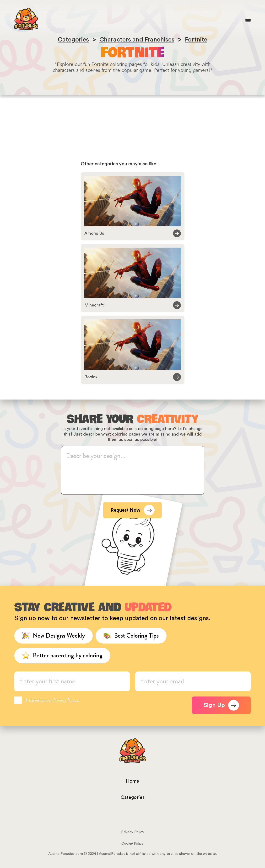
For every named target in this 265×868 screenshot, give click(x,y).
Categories (133, 797)
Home (132, 781)
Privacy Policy (133, 832)
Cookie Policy (132, 844)
